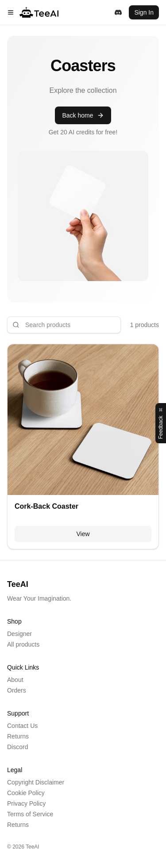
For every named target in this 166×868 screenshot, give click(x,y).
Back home (83, 115)
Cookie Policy (26, 793)
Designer (19, 634)
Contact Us (22, 726)
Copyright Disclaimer (36, 782)
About (15, 680)
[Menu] (11, 12)
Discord (17, 747)
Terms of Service (30, 814)
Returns (18, 736)
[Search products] (64, 325)
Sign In (144, 12)
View (83, 534)
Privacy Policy (26, 803)
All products (23, 644)
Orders (17, 690)
